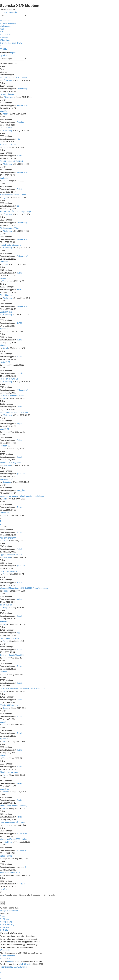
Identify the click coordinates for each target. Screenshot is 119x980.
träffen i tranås (6, 856)
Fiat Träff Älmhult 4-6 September (13, 78)
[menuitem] (8, 23)
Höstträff (3, 672)
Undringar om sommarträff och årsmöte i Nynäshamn (22, 496)
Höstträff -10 (5, 362)
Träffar (4, 49)
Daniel (5, 348)
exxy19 (5, 825)
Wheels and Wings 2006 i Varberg (14, 839)
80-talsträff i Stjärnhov (9, 705)
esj (18, 206)
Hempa (5, 608)
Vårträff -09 (5, 513)
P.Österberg (7, 80)
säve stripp (4, 789)
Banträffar (4, 178)
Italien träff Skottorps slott (10, 571)
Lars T (19, 373)
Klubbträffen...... (7, 622)
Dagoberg (21, 122)
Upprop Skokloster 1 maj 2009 (12, 555)
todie (6, 591)
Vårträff (3, 345)
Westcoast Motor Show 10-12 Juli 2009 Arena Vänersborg (24, 588)
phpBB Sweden (26, 964)
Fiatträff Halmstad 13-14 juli (11, 161)
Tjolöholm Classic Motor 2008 (12, 655)
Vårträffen (4, 111)
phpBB (10, 961)
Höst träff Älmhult (7, 94)
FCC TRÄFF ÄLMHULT (10, 379)
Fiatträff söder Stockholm (10, 245)
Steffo (5, 499)
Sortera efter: (31, 895)
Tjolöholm (4, 329)
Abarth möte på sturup (9, 772)
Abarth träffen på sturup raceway (13, 806)
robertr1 (20, 884)
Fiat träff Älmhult (7, 295)
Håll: (50, 895)
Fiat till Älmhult (6, 128)
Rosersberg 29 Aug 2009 (10, 463)
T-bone (5, 264)
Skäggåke (7, 482)
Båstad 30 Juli (6, 312)
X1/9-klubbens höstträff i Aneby (13, 195)
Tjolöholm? (5, 739)
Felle (4, 181)
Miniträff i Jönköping (8, 145)
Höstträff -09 (5, 446)
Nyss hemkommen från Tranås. (13, 822)
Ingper (13, 53)
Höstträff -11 (5, 278)
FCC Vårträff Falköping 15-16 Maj (14, 412)
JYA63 (20, 323)
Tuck (4, 147)
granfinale (7, 465)
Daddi (5, 742)
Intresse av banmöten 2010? (12, 396)
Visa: (10, 895)
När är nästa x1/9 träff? (9, 638)
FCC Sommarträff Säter (10, 228)
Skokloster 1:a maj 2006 (10, 873)
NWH (19, 290)
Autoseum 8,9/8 (7, 479)
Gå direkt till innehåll (8, 12)
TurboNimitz (22, 834)
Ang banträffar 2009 (8, 538)
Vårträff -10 (5, 429)
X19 (18, 139)
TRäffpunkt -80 (6, 605)
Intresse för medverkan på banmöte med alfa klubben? (23, 689)
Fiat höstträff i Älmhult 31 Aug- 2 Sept (15, 211)
